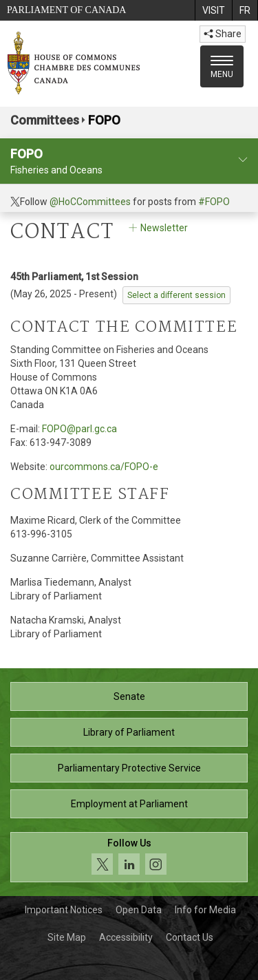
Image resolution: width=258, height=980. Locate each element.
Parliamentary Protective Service (129, 768)
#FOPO (214, 202)
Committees (45, 120)
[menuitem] (213, 10)
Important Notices (64, 910)
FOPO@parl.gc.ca (79, 429)
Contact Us (190, 937)
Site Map (67, 937)
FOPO (104, 120)
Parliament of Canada (66, 10)
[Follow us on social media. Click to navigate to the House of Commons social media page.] (129, 857)
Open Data (139, 910)
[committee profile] (243, 160)
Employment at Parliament (129, 804)
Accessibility (126, 937)
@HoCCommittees (90, 202)
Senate (129, 696)
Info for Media (205, 910)
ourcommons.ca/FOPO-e (104, 467)
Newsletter (157, 228)
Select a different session (176, 295)
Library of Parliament (129, 732)
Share (223, 34)
